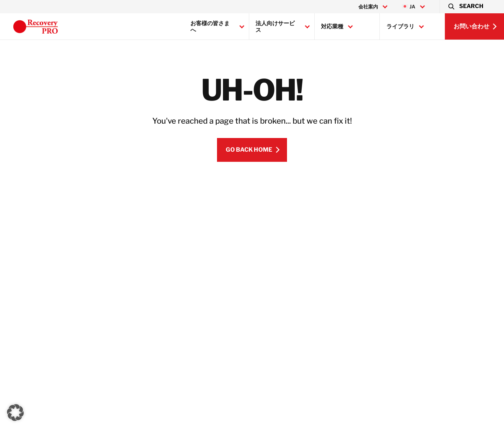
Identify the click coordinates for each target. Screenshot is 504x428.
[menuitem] (413, 7)
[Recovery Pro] (36, 27)
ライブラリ (400, 26)
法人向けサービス (275, 27)
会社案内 (368, 7)
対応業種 (332, 26)
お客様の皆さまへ (210, 27)
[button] (465, 7)
